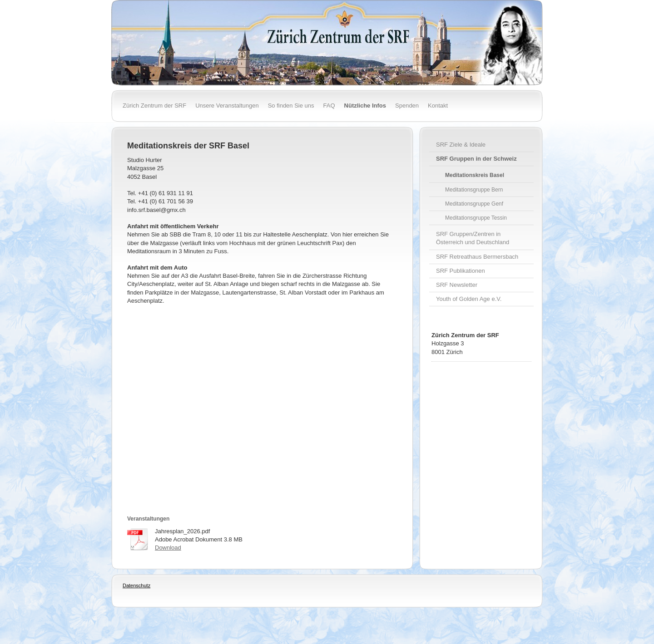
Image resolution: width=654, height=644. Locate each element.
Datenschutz (136, 585)
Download (168, 548)
